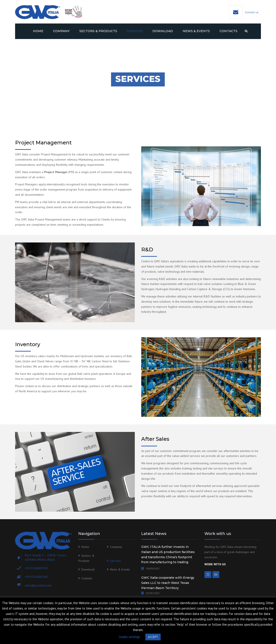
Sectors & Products (98, 31)
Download (163, 31)
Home (38, 31)
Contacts (228, 31)
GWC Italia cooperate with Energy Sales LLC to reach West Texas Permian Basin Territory (168, 583)
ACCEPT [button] (153, 637)
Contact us (252, 12)
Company (61, 31)
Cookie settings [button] (129, 637)
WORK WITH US (215, 564)
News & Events (196, 31)
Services (135, 31)
